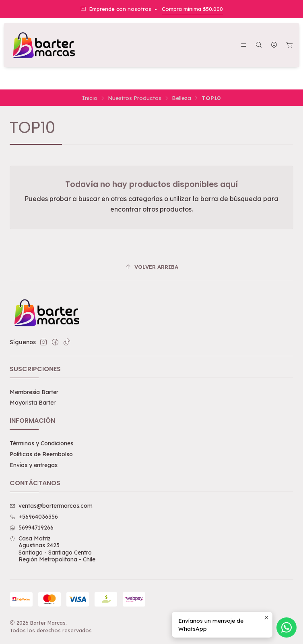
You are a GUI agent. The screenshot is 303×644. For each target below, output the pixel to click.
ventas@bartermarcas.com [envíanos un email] (51, 506)
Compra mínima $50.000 (192, 9)
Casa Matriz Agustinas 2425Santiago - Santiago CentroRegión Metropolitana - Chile (53, 549)
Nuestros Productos (135, 98)
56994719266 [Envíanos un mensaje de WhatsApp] (32, 528)
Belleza (181, 98)
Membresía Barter (34, 392)
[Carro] (290, 45)
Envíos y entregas (34, 465)
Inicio (90, 98)
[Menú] (244, 45)
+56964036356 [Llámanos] (34, 517)
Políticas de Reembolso (41, 454)
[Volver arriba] (151, 267)
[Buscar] (259, 45)
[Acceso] (274, 45)
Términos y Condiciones (41, 443)
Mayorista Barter (33, 403)
